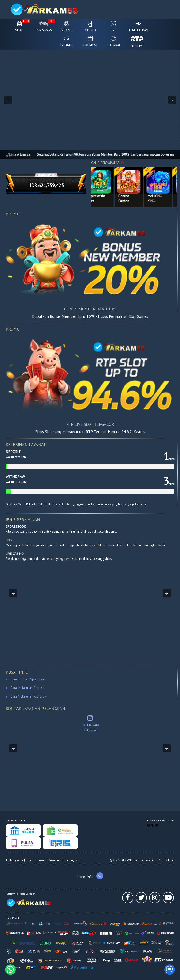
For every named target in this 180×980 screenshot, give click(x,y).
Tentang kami (14, 860)
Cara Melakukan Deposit (27, 688)
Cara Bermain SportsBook (27, 679)
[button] (8, 100)
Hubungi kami (73, 860)
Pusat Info (55, 860)
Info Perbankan (36, 860)
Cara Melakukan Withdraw (28, 696)
